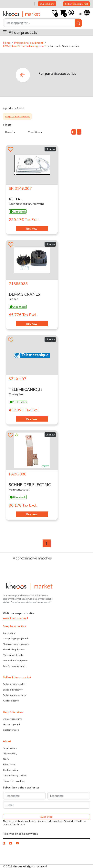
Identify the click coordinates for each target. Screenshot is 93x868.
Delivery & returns (13, 719)
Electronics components (16, 644)
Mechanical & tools (13, 655)
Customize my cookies (15, 775)
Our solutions (47, 4)
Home (7, 43)
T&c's (6, 759)
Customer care (11, 730)
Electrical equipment (14, 649)
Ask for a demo (11, 701)
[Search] (42, 23)
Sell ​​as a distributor (13, 690)
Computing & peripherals (16, 639)
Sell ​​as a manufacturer (15, 695)
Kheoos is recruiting (14, 781)
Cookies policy (10, 770)
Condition (34, 132)
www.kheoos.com (15, 618)
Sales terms (9, 764)
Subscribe (46, 817)
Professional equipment (29, 43)
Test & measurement (14, 666)
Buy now (32, 229)
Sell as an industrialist (14, 684)
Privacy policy (10, 754)
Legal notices (10, 748)
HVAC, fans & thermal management (25, 46)
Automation (9, 633)
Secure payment (11, 724)
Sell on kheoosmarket (77, 4)
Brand (9, 132)
